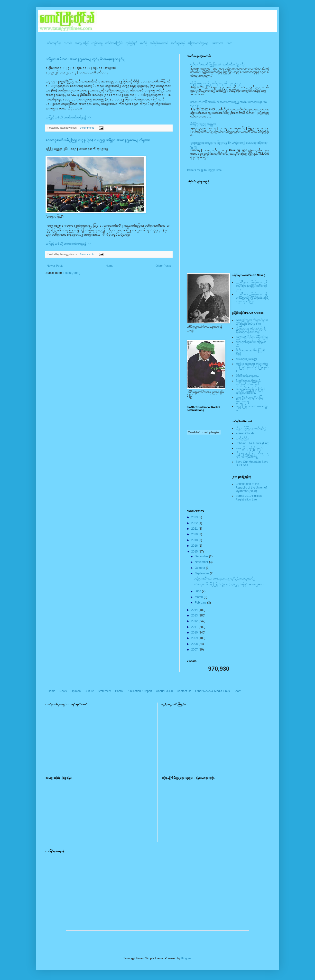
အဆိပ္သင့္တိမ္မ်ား (242, 438)
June (198, 591)
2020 (195, 534)
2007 (195, 650)
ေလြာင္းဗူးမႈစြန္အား (246, 359)
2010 (195, 633)
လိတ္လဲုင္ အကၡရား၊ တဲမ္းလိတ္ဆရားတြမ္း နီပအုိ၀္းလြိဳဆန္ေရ (252, 367)
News (63, 691)
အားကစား (218, 43)
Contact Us (184, 691)
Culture (89, 691)
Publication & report (139, 691)
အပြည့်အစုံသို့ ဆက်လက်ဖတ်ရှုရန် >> (68, 117)
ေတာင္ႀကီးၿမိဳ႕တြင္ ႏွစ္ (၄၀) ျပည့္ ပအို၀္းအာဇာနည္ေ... (229, 584)
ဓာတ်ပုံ (144, 43)
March (199, 597)
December (202, 556)
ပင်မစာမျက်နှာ (54, 43)
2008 (195, 644)
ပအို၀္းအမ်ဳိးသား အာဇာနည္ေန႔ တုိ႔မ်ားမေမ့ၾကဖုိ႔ (85, 59)
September (202, 573)
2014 (195, 610)
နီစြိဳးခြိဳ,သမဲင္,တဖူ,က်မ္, (247, 376)
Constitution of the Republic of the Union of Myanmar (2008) (251, 487)
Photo (119, 691)
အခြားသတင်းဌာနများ (198, 43)
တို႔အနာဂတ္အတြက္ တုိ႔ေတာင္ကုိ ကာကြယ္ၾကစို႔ (252, 455)
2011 (195, 627)
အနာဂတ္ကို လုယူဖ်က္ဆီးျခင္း (250, 448)
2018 (195, 540)
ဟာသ (229, 43)
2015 (195, 552)
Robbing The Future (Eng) (253, 443)
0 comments (87, 128)
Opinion (76, 691)
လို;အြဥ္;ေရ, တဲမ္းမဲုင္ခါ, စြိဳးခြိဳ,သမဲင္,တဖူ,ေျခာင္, (251, 330)
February (201, 603)
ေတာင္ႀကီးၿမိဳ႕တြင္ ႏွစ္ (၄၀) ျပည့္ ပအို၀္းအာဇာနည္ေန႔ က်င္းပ (98, 140)
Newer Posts (55, 266)
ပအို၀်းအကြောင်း (114, 43)
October (200, 568)
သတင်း (68, 43)
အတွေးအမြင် (82, 43)
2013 (195, 615)
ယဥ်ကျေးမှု (97, 43)
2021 (195, 529)
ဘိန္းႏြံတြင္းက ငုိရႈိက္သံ (251, 428)
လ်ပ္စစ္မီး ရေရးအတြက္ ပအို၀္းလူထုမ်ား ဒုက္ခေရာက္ (215, 83)
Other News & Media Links (213, 691)
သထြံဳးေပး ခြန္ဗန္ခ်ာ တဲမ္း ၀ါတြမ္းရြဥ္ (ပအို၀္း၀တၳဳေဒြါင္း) (251, 286)
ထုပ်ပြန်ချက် (131, 43)
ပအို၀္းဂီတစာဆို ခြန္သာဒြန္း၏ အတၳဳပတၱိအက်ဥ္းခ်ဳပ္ (217, 64)
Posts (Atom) (72, 273)
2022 (195, 523)
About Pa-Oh (164, 691)
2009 (195, 638)
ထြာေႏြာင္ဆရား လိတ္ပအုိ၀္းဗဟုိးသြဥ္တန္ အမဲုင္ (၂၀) (252, 322)
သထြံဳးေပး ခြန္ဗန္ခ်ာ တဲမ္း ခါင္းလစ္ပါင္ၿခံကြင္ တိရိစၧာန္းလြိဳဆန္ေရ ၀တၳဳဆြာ (252, 298)
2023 (195, 517)
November (202, 562)
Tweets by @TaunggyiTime (204, 170)
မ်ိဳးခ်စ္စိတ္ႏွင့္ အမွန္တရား (203, 124)
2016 (195, 546)
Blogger (186, 958)
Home (110, 266)
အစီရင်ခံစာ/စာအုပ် (159, 43)
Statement (105, 691)
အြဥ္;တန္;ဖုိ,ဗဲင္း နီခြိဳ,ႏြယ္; (252, 337)
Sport (237, 691)
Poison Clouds (245, 433)
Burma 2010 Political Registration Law (249, 498)
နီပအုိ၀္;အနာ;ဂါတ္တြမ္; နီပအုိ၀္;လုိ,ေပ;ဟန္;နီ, (248, 383)
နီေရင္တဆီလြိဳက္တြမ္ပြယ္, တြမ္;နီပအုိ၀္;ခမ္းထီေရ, (251, 391)
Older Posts (163, 266)
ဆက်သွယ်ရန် (178, 43)
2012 (195, 621)
